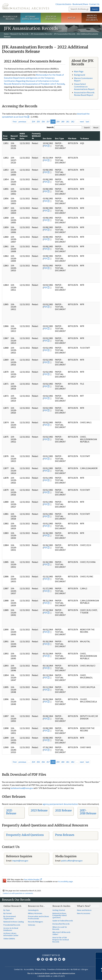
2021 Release (63, 810)
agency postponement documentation (60, 804)
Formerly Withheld (36, 136)
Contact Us (94, 4)
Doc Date (47, 138)
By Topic (7, 910)
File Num (72, 138)
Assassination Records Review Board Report (84, 94)
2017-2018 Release (88, 812)
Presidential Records (12, 925)
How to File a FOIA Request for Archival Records (61, 940)
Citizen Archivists (63, 4)
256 (43, 122)
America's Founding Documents (92, 18)
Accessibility (29, 969)
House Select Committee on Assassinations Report (84, 86)
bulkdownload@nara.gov (22, 788)
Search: (50, 127)
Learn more (78, 975)
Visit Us (71, 18)
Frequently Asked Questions (25, 835)
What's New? (84, 906)
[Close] (99, 955)
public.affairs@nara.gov (72, 861)
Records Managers (36, 922)
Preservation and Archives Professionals (39, 917)
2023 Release (39, 810)
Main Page (79, 71)
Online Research (12, 906)
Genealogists (33, 910)
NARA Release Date (24, 136)
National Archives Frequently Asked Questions (59, 915)
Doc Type (59, 138)
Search (95, 9)
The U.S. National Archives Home (25, 6)
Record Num (14, 137)
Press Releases (65, 835)
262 (73, 122)
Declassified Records (61, 924)
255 (38, 122)
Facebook (38, 959)
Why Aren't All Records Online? (61, 933)
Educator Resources (51, 18)
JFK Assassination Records (41, 34)
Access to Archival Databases (11, 929)
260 (63, 122)
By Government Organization (10, 917)
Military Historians (35, 913)
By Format (8, 913)
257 (48, 122)
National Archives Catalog (14, 922)
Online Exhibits (9, 939)
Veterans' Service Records (31, 18)
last (87, 122)
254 (33, 122)
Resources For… (36, 906)
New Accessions (84, 913)
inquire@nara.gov (20, 861)
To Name (84, 138)
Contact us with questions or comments (18, 893)
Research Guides (61, 906)
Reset (96, 128)
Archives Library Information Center (11, 934)
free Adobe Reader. (33, 879)
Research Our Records (10, 18)
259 (58, 122)
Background (80, 75)
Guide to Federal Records (63, 921)
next (82, 122)
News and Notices (84, 910)
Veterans (32, 925)
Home (6, 34)
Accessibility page (65, 881)
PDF (45, 146)
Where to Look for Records (60, 928)
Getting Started (59, 910)
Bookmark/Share (80, 4)
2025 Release (11, 812)
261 (68, 122)
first (15, 122)
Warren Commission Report (83, 79)
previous (22, 122)
